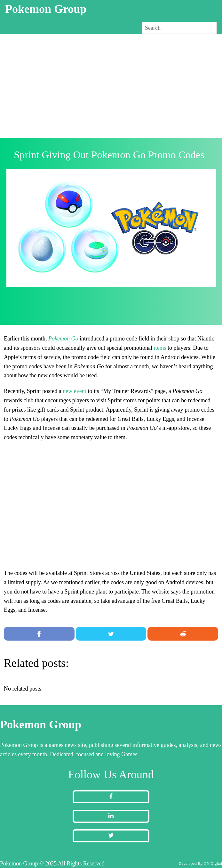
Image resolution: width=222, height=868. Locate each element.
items (160, 348)
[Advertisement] (111, 85)
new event (74, 391)
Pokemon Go (63, 339)
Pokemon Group (46, 9)
